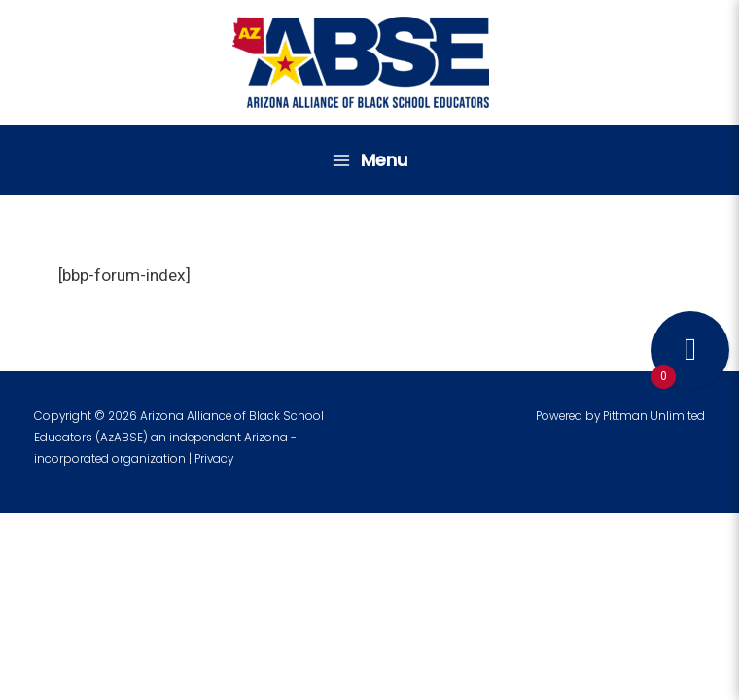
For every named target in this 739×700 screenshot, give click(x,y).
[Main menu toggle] (369, 160)
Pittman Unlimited (654, 416)
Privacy (214, 459)
